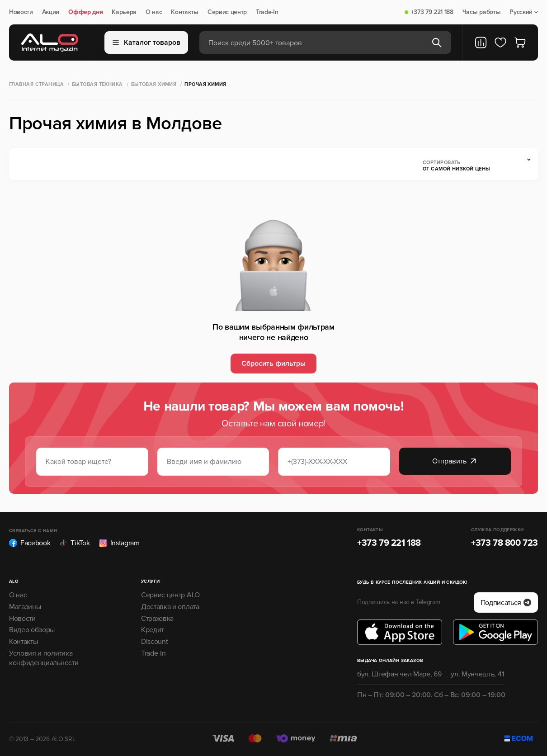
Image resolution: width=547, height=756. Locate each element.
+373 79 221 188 (432, 12)
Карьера (124, 12)
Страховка (157, 619)
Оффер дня (85, 12)
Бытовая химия (154, 84)
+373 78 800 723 (505, 543)
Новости (21, 12)
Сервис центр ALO (170, 595)
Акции (51, 12)
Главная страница (36, 84)
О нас (154, 12)
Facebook (30, 543)
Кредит (152, 630)
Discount (154, 642)
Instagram (119, 543)
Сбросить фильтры (273, 364)
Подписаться (506, 603)
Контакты (184, 12)
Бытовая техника (97, 84)
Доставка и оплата (170, 607)
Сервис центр (227, 12)
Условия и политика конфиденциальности (44, 658)
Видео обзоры (32, 630)
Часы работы (481, 12)
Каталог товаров (146, 43)
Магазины (25, 607)
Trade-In (267, 12)
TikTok (74, 543)
